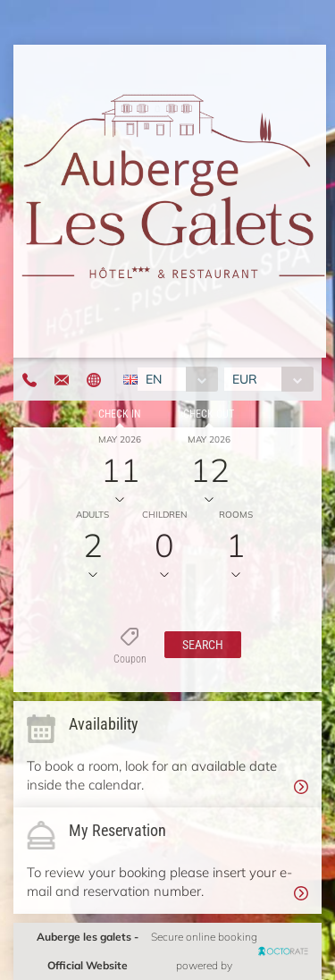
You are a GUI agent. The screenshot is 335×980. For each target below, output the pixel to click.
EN (154, 379)
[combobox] (177, 379)
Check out (209, 414)
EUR (245, 379)
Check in (119, 414)
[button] (203, 645)
